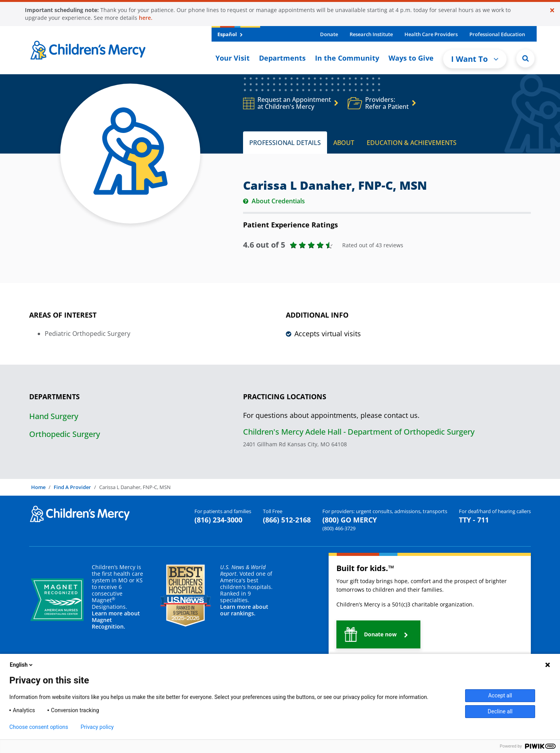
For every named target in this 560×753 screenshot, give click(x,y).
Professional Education (497, 34)
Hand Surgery (54, 416)
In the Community (347, 58)
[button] (378, 634)
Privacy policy (97, 727)
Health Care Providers (431, 34)
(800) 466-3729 (339, 528)
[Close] (552, 10)
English (22, 665)
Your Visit (233, 58)
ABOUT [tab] (344, 143)
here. (146, 18)
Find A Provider (72, 487)
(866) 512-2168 (287, 520)
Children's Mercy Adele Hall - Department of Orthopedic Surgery (359, 432)
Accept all (500, 695)
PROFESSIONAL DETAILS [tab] (285, 143)
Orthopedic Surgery (65, 434)
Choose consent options (39, 727)
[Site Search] (525, 58)
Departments (282, 58)
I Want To (475, 59)
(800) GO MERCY (350, 520)
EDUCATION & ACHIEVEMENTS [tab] (412, 143)
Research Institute (371, 34)
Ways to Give (411, 58)
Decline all (500, 711)
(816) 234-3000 (218, 520)
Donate (329, 34)
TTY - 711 (474, 520)
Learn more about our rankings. (244, 610)
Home (38, 487)
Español (230, 34)
